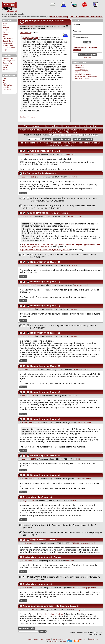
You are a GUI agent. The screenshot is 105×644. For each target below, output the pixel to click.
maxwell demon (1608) (31, 285)
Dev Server (7, 90)
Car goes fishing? (41, 151)
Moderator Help (27, 628)
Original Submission (83, 72)
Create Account (9, 48)
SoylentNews (9, 7)
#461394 (77, 285)
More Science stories (83, 74)
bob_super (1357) (29, 177)
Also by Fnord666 (82, 79)
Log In (5, 50)
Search (6, 34)
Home (30, 639)
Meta (5, 67)
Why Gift (88, 57)
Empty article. (39, 540)
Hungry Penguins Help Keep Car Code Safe (41, 130)
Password (77, 31)
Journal (79, 216)
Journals (6, 28)
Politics (6, 70)
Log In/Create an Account (79, 130)
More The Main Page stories (86, 76)
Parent (23, 193)
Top (96, 130)
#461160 (71, 216)
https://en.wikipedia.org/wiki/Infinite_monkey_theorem (45, 250)
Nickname (77, 25)
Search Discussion (67, 132)
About (5, 23)
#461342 (73, 177)
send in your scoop (59, 17)
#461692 (77, 459)
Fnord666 (31, 26)
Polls (5, 37)
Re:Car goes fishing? (35, 173)
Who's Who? (8, 85)
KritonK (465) (27, 561)
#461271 (75, 610)
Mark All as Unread (83, 139)
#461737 (77, 501)
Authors (6, 32)
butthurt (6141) (28, 216)
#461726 (81, 479)
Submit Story (8, 41)
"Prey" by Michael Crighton (51, 614)
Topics (5, 30)
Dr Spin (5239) (28, 154)
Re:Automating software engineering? (43, 206)
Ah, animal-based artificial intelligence (46, 606)
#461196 (70, 561)
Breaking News (9, 61)
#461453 (73, 396)
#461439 (73, 336)
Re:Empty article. (33, 557)
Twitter (5, 78)
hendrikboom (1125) (30, 543)
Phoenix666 (79, 67)
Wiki (4, 83)
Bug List (6, 87)
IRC (4, 81)
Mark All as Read (62, 139)
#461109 (71, 154)
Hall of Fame (8, 39)
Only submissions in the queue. (86, 17)
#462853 (77, 588)
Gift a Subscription (88, 55)
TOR (4, 92)
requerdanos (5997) (30, 610)
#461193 (75, 543)
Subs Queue (8, 43)
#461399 (73, 309)
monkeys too (38, 213)
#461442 (77, 370)
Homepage (84, 543)
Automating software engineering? (49, 198)
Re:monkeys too (39, 255)
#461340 (73, 265)
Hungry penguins (82, 70)
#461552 (81, 423)
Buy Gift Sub (8, 45)
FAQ (4, 25)
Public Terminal (80, 38)
